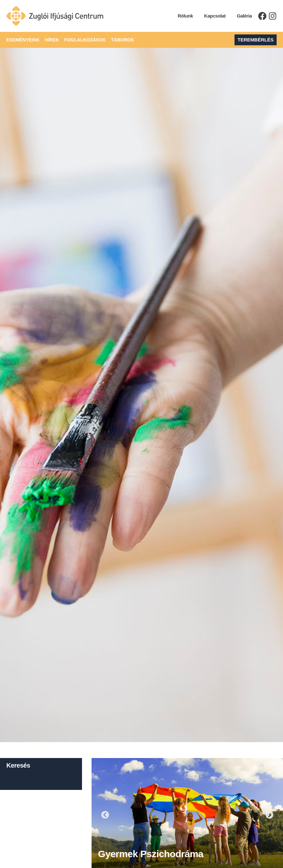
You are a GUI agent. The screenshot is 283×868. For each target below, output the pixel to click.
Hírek (49, 40)
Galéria (242, 16)
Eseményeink (20, 40)
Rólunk (183, 16)
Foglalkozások (82, 40)
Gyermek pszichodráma (151, 854)
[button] (105, 815)
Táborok (118, 40)
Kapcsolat (212, 16)
